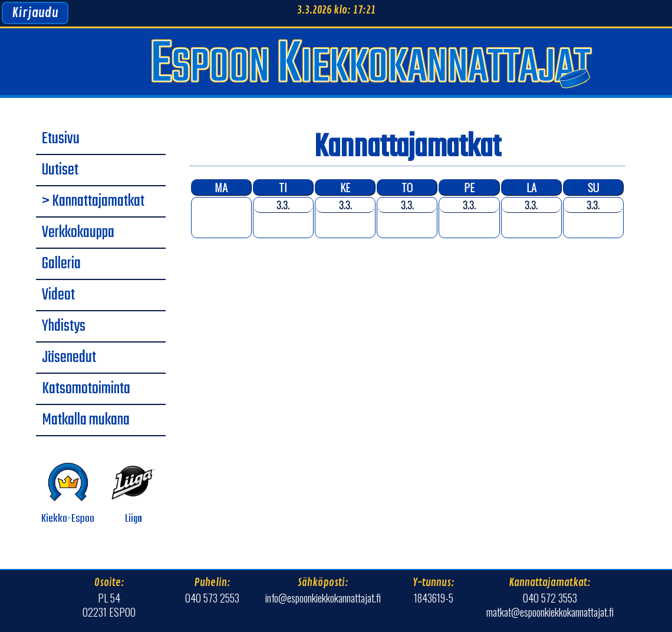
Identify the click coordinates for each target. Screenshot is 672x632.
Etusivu (61, 139)
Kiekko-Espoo (68, 494)
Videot (58, 295)
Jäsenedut (69, 358)
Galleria (61, 264)
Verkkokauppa (78, 233)
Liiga (134, 494)
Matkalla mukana (86, 420)
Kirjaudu (35, 13)
